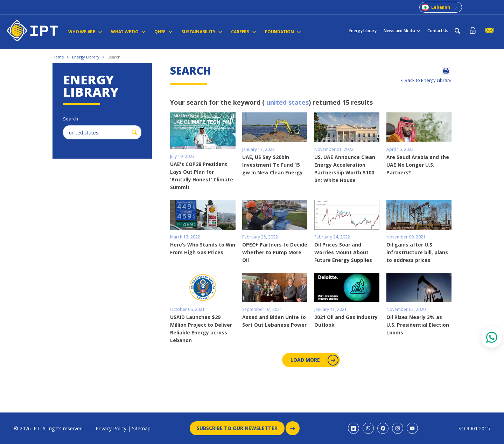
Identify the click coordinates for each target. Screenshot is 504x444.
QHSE (163, 32)
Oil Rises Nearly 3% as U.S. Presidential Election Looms (418, 325)
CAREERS (244, 32)
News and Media (402, 31)
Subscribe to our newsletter (241, 428)
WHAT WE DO (128, 32)
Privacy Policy (111, 428)
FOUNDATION (283, 32)
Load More (314, 360)
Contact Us (438, 31)
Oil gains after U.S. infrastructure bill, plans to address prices (417, 252)
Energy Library (363, 31)
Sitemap (141, 428)
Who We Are (85, 32)
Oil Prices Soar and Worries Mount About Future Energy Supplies (343, 252)
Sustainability (202, 32)
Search (114, 57)
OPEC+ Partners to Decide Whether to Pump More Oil (275, 252)
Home (58, 57)
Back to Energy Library (428, 80)
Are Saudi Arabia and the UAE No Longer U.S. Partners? (418, 165)
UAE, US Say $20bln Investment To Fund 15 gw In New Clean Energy (272, 165)
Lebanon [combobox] (441, 7)
